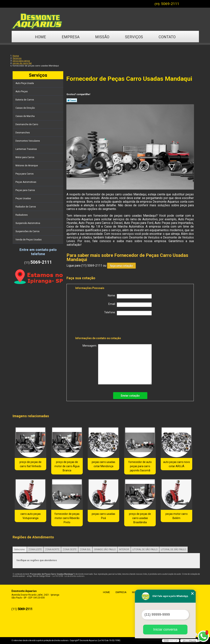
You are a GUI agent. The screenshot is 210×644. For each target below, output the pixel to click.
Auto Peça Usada (25, 83)
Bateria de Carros (25, 100)
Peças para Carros (26, 190)
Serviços (134, 37)
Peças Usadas (24, 198)
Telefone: (128, 313)
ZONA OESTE (70, 549)
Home (41, 37)
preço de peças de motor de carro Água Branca (67, 466)
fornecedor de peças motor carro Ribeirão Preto (67, 518)
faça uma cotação (121, 266)
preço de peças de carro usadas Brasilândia (140, 518)
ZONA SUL (85, 549)
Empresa (71, 37)
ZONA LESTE (35, 549)
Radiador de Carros (26, 207)
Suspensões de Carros (28, 231)
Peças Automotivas (26, 182)
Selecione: (20, 549)
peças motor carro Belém (177, 516)
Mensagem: (117, 364)
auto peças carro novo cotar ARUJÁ (177, 464)
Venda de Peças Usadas (29, 240)
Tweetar (72, 100)
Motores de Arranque (27, 166)
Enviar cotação (130, 396)
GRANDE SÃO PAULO (105, 549)
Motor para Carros (25, 157)
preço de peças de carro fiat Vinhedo (30, 464)
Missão (102, 37)
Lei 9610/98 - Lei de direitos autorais (68, 576)
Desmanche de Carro (27, 124)
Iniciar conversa (165, 629)
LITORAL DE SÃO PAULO (145, 549)
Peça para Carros (25, 174)
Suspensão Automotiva (28, 223)
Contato (167, 37)
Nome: (130, 296)
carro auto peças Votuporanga (31, 516)
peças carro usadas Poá (103, 516)
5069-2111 (170, 4)
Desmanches (23, 133)
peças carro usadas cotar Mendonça (103, 464)
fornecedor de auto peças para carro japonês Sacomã (140, 466)
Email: (130, 305)
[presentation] (100, 327)
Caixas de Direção (25, 108)
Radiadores (22, 215)
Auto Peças (22, 91)
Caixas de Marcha (25, 116)
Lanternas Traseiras (26, 149)
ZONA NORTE (52, 549)
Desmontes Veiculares (28, 141)
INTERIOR (124, 549)
